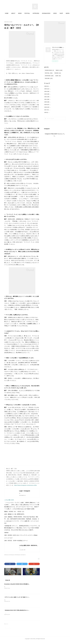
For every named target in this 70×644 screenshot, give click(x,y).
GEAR (58, 76)
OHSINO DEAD (49, 70)
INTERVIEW (40, 13)
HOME (11, 13)
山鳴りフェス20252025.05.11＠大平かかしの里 (14, 603)
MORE (59, 13)
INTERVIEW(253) (17, 558)
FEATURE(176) (23, 558)
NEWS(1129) (6, 558)
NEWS (24, 13)
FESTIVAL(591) (12, 558)
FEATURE (49, 78)
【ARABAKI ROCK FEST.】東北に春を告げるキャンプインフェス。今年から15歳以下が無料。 (26, 613)
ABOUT (17, 13)
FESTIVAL (31, 13)
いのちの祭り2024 (9, 501)
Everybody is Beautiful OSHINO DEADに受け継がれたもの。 (19, 587)
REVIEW (58, 73)
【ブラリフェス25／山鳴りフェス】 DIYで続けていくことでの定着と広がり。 (22, 600)
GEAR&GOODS (50, 13)
